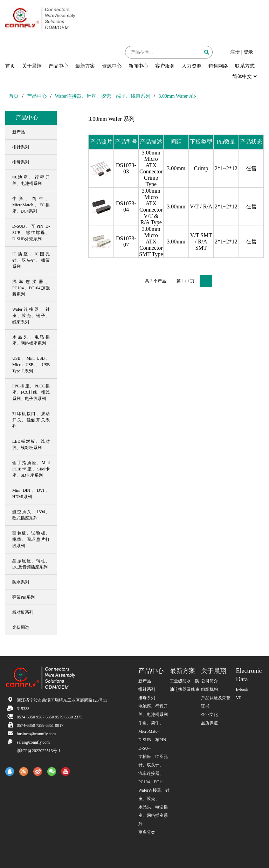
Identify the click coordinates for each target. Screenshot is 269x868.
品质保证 (209, 723)
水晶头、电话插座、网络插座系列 (153, 815)
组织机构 (209, 689)
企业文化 (209, 715)
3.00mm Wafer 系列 (179, 96)
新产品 (145, 681)
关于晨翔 (32, 66)
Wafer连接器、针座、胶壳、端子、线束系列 (103, 96)
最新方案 (85, 66)
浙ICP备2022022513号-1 (39, 751)
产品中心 (58, 66)
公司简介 (209, 681)
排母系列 (147, 698)
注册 (235, 52)
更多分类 (147, 832)
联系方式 (245, 66)
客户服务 (165, 66)
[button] (212, 62)
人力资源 (192, 66)
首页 (10, 66)
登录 (248, 52)
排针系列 (147, 689)
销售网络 (218, 66)
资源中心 (112, 66)
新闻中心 (138, 66)
